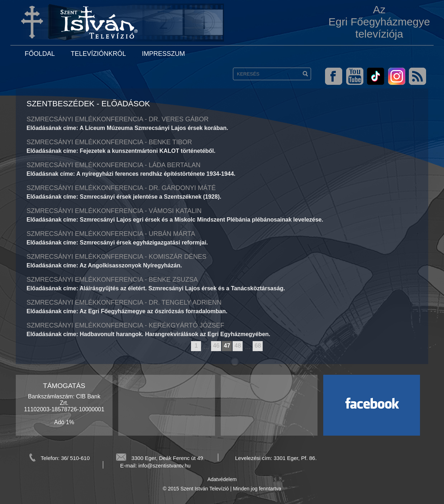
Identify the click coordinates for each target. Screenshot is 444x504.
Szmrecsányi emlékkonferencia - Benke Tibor (109, 142)
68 (258, 346)
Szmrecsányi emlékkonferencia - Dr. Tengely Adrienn (124, 302)
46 (216, 346)
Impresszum (163, 54)
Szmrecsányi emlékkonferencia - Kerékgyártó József (125, 325)
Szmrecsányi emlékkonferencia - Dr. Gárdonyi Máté (121, 188)
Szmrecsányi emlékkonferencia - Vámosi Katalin (114, 211)
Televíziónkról (98, 54)
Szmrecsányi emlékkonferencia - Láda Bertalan (113, 165)
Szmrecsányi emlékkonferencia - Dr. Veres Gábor (118, 119)
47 (227, 346)
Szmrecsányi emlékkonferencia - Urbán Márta (111, 234)
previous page (188, 346)
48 (238, 346)
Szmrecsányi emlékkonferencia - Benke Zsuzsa (112, 280)
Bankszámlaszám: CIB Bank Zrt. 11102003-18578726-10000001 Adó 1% (64, 409)
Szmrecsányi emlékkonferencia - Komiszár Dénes (116, 257)
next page (266, 346)
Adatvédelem (222, 479)
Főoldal (40, 54)
